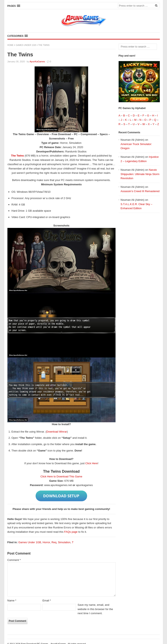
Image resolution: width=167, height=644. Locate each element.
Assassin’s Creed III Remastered (140, 191)
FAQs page (71, 532)
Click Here (91, 463)
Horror (46, 542)
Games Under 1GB (26, 45)
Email (47, 600)
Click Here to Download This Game (61, 476)
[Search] (156, 5)
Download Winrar (57, 432)
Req (54, 542)
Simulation (64, 542)
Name (12, 600)
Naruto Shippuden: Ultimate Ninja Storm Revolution (140, 174)
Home (11, 45)
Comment (14, 560)
